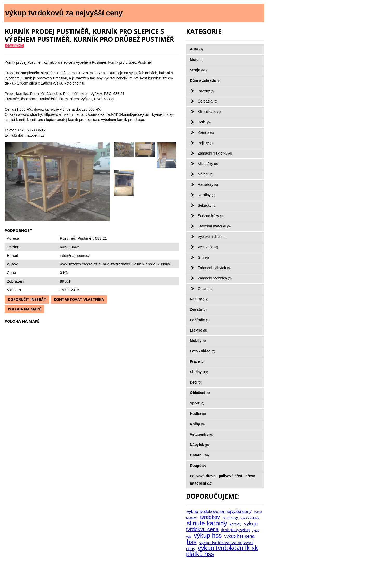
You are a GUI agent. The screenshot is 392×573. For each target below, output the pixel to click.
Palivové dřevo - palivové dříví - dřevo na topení (223, 480)
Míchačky (208, 164)
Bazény (206, 91)
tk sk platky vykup (235, 530)
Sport (197, 403)
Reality (199, 299)
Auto (196, 49)
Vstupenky (201, 434)
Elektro (198, 330)
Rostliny (207, 195)
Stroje (198, 70)
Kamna (206, 132)
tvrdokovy (230, 518)
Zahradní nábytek (214, 268)
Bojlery (206, 143)
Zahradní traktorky (215, 153)
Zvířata (198, 309)
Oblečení (200, 393)
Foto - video (203, 351)
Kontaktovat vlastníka (79, 299)
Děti (196, 382)
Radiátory (208, 184)
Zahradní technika (215, 278)
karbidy (236, 524)
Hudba (198, 413)
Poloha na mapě (24, 309)
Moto (197, 60)
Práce (197, 361)
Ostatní (206, 289)
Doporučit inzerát (27, 299)
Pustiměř (85, 238)
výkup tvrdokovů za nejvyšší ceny (64, 13)
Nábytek (199, 445)
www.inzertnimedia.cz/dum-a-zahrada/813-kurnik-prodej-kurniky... (116, 264)
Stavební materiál (214, 226)
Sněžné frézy (211, 216)
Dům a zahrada (205, 80)
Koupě (198, 466)
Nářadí (205, 174)
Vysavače (208, 247)
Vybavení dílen (212, 237)
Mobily (198, 341)
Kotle (204, 122)
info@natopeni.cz (75, 255)
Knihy (197, 424)
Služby (199, 372)
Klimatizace (209, 112)
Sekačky (207, 205)
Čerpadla (207, 101)
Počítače (200, 320)
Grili (203, 257)
